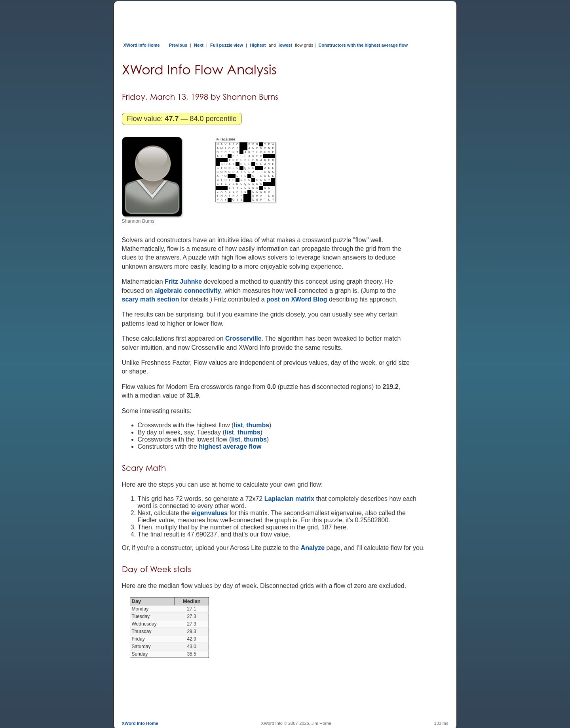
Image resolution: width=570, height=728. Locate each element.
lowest (285, 45)
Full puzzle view (227, 45)
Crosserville (243, 338)
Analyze (313, 548)
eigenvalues (210, 513)
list (238, 425)
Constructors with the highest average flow (363, 45)
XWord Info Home (142, 45)
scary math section (151, 299)
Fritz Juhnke (183, 282)
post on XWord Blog (297, 299)
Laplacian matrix (289, 499)
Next (199, 45)
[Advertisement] (266, 19)
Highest (258, 45)
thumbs (258, 425)
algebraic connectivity (188, 291)
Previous (178, 45)
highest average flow (230, 446)
